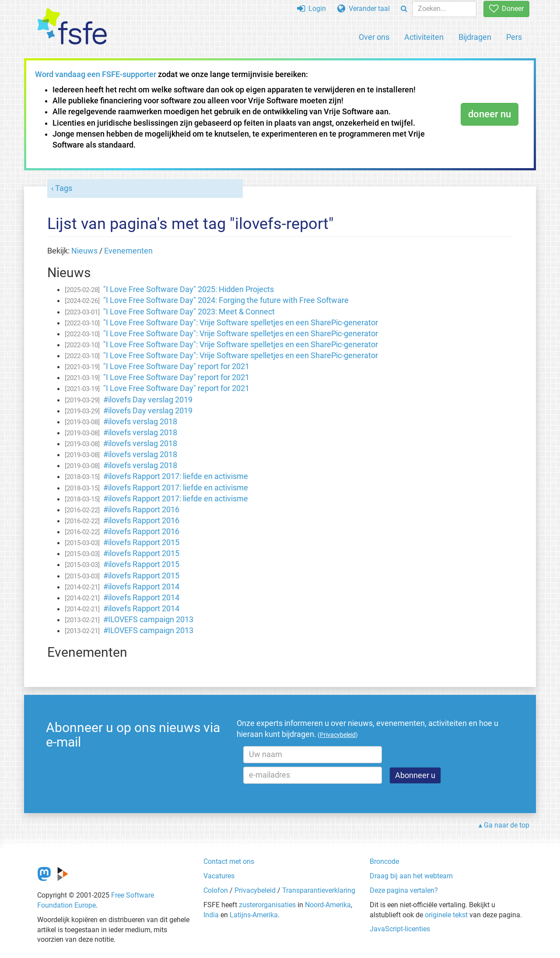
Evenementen (128, 251)
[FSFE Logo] (72, 27)
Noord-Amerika (328, 905)
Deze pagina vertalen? (404, 890)
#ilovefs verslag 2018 (140, 422)
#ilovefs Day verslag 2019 (148, 400)
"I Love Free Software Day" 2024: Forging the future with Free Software (226, 300)
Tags (64, 188)
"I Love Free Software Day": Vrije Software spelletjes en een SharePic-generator (241, 323)
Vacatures (219, 876)
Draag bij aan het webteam (411, 876)
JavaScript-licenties (400, 929)
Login (311, 9)
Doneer (506, 9)
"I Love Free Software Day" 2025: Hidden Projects (189, 289)
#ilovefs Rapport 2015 (141, 542)
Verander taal (364, 9)
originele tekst (446, 915)
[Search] (404, 9)
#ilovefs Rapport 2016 (141, 510)
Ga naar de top (507, 825)
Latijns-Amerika (254, 915)
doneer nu (490, 114)
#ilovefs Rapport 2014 (141, 587)
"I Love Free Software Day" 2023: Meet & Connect (189, 312)
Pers (514, 37)
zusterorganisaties (267, 905)
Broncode (384, 861)
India (211, 915)
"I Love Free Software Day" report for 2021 (176, 366)
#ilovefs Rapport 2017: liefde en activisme (176, 476)
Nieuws (84, 251)
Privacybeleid (255, 890)
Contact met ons (229, 861)
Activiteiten (424, 37)
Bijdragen (475, 37)
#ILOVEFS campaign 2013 (148, 620)
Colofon (216, 890)
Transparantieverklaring (319, 890)
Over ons (374, 37)
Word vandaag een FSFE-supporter (96, 74)
